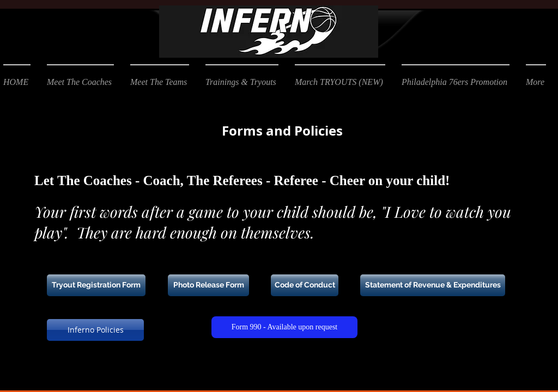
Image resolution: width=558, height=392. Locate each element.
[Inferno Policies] (95, 330)
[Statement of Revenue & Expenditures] (433, 285)
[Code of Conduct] (305, 285)
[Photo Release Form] (208, 285)
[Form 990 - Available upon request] (284, 327)
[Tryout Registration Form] (96, 285)
